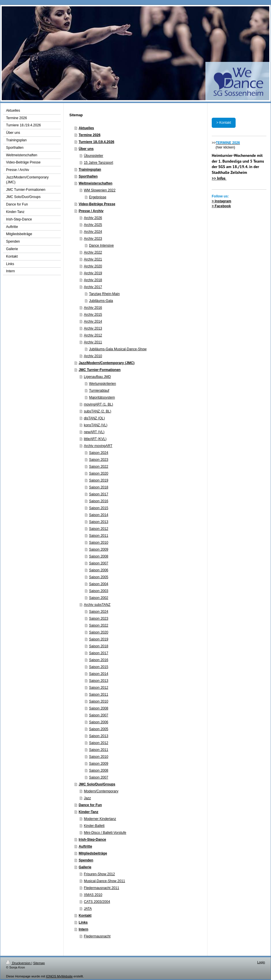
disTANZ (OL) (94, 418)
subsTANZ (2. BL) (97, 411)
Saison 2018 (99, 487)
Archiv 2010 (93, 356)
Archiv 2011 (93, 342)
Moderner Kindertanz (100, 819)
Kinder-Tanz (88, 812)
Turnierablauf (99, 391)
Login (261, 962)
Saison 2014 (99, 515)
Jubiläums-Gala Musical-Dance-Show (118, 349)
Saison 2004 (99, 584)
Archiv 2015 (93, 315)
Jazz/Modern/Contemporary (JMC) (106, 363)
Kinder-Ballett (94, 826)
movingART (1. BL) (98, 404)
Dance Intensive (101, 246)
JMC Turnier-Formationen (100, 370)
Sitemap (39, 963)
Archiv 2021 (93, 259)
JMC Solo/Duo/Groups (97, 784)
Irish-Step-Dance (92, 840)
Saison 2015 (99, 508)
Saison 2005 (99, 577)
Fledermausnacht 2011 (101, 888)
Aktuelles (86, 128)
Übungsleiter (93, 156)
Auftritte (85, 846)
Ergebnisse (98, 197)
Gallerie (85, 867)
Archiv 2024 (93, 232)
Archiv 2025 (93, 225)
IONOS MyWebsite (59, 976)
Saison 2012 (99, 529)
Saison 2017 (99, 494)
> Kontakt (224, 123)
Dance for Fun (90, 805)
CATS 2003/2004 (97, 902)
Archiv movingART (98, 446)
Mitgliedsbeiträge (93, 853)
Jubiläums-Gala (101, 301)
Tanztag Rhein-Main (104, 294)
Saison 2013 (99, 522)
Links (83, 922)
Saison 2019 (99, 480)
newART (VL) (94, 432)
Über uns (86, 149)
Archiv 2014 (93, 321)
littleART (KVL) (95, 439)
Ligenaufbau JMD (97, 377)
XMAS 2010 (93, 895)
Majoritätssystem (102, 397)
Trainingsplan (90, 170)
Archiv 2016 (93, 308)
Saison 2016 (99, 501)
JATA (88, 909)
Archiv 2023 (93, 239)
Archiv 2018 (93, 280)
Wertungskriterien (102, 384)
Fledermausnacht (97, 936)
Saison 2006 (99, 570)
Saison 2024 (99, 453)
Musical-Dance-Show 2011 (104, 881)
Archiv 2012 (93, 335)
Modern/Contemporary (101, 791)
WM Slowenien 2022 (100, 190)
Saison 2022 (99, 467)
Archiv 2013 (93, 328)
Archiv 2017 (93, 287)
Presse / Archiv (91, 211)
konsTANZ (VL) (96, 425)
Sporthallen (88, 176)
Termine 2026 (89, 135)
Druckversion (19, 963)
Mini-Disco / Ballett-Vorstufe (105, 833)
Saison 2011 (99, 536)
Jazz (87, 798)
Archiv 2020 (93, 266)
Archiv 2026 (93, 218)
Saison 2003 (99, 591)
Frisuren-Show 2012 (99, 874)
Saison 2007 (99, 563)
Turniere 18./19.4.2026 (96, 142)
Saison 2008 (99, 556)
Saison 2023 (99, 460)
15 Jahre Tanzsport (98, 163)
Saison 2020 (99, 473)
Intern (83, 929)
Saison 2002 (99, 598)
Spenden (86, 860)
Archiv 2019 (93, 273)
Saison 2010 (99, 543)
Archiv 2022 (93, 252)
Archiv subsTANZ (97, 605)
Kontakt (85, 916)
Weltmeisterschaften (95, 183)
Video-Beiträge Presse (97, 204)
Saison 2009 (99, 549)
